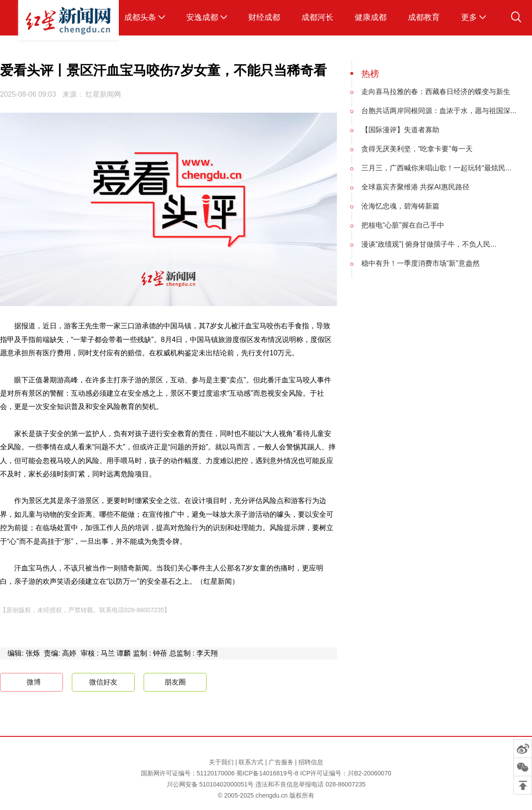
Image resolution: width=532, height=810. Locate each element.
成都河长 (317, 17)
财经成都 (264, 17)
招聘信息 (311, 762)
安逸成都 (202, 17)
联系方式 (251, 762)
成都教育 (424, 17)
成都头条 (140, 17)
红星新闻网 (103, 94)
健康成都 (371, 17)
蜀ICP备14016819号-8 (267, 773)
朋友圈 (175, 682)
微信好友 (103, 682)
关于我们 (221, 762)
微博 (26, 682)
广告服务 (281, 762)
